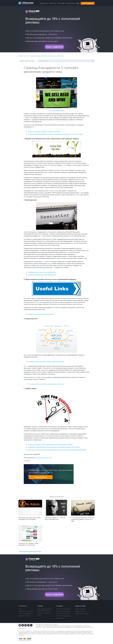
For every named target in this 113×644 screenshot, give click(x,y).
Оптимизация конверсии (82, 613)
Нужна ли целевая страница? (44, 131)
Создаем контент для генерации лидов (41, 314)
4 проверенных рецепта (42, 272)
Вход (78, 3)
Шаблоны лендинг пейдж (63, 611)
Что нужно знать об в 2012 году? (46, 384)
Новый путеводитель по (42, 275)
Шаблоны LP (53, 3)
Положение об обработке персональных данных (45, 610)
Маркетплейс (60, 618)
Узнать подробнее (54, 47)
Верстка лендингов (81, 609)
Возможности (44, 3)
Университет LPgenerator (26, 611)
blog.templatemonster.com (43, 458)
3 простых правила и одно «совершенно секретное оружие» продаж (50, 444)
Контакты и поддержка (44, 613)
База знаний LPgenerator (25, 613)
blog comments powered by (30, 551)
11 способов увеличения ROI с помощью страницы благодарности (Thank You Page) (55, 134)
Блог (20, 609)
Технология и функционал (64, 609)
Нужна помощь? (71, 3)
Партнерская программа (63, 616)
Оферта (40, 615)
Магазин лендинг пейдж (63, 613)
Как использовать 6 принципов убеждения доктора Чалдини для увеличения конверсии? (57, 450)
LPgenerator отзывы (24, 616)
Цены (59, 3)
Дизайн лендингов (80, 611)
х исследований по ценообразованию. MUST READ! (63, 447)
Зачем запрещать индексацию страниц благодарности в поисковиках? (29, 519)
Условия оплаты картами (25, 640)
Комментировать (41, 477)
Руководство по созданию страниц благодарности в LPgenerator (28, 544)
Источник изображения (56, 110)
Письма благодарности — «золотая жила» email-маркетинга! (55, 519)
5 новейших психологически (37, 447)
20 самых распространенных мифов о (46, 362)
